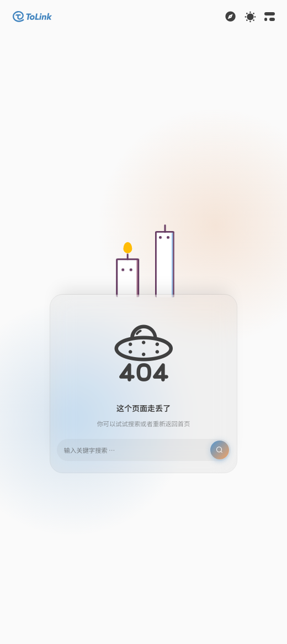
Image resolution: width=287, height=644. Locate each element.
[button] (32, 17)
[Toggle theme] (250, 17)
